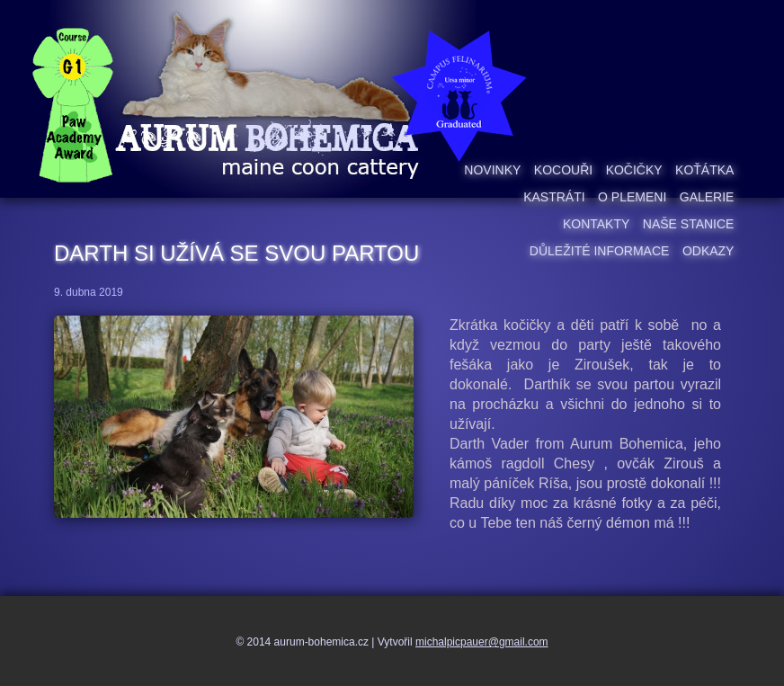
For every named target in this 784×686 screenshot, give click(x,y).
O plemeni (632, 197)
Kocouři (563, 170)
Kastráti (554, 197)
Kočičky (634, 170)
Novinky (492, 170)
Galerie (707, 197)
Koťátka (704, 170)
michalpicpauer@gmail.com (482, 642)
